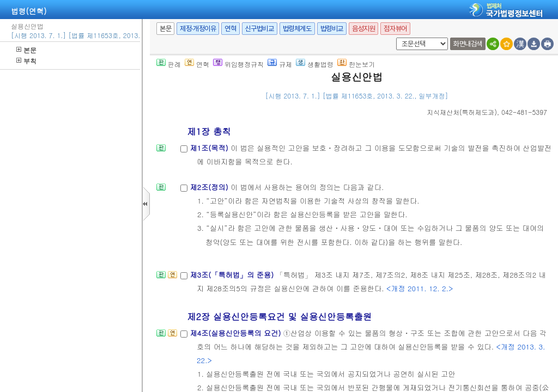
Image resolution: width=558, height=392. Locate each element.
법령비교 (332, 29)
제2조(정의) (210, 187)
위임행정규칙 (238, 64)
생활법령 (315, 64)
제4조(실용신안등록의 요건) (236, 333)
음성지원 (363, 29)
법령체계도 (297, 29)
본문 (26, 50)
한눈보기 (356, 64)
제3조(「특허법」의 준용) (233, 275)
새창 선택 (394, 38)
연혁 (230, 29)
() (462, 112)
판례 (169, 64)
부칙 (26, 61)
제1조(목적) (210, 148)
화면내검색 (468, 44)
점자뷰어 (395, 29)
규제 (280, 64)
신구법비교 (260, 29)
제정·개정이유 (198, 29)
